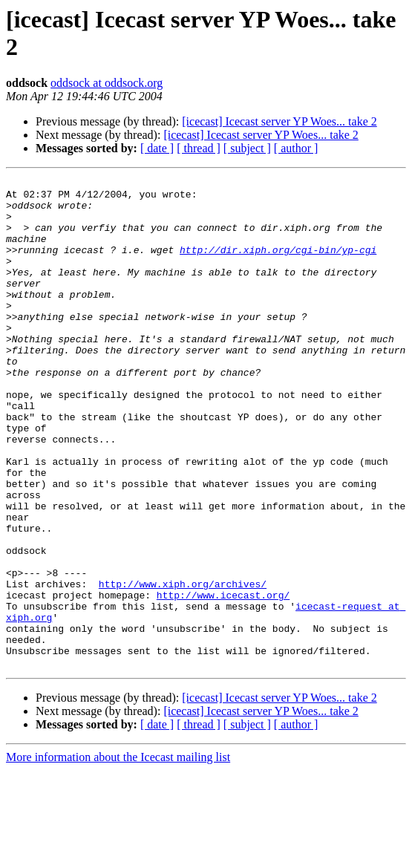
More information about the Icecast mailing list (118, 855)
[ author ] (296, 148)
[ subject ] (247, 148)
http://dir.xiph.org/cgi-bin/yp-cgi (278, 265)
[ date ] (157, 148)
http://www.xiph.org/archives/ (183, 666)
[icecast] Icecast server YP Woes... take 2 (279, 121)
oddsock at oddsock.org (107, 83)
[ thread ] (199, 148)
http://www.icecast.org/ (223, 679)
